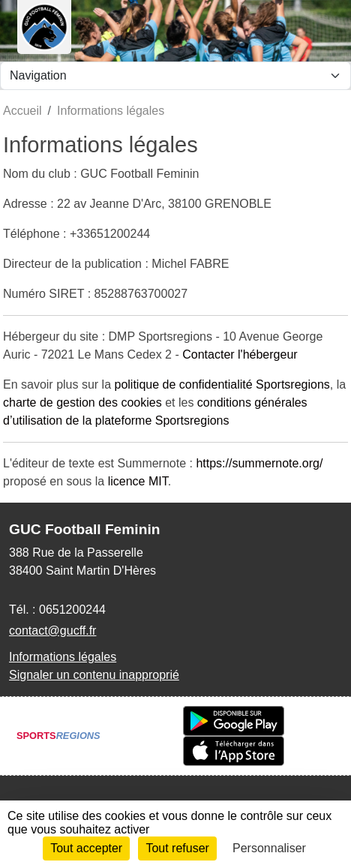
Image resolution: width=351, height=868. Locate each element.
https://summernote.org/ (259, 463)
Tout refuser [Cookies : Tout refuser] (177, 848)
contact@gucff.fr (52, 631)
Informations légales (63, 657)
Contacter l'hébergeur (240, 354)
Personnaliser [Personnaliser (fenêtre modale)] (269, 848)
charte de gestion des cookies (82, 402)
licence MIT (138, 481)
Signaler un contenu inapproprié (94, 675)
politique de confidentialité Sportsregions (222, 384)
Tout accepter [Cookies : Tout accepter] (86, 848)
